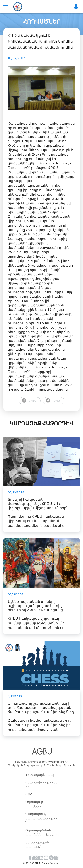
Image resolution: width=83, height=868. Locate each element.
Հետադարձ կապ (40, 775)
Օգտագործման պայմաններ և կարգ (42, 832)
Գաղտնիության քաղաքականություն (41, 818)
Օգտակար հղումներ (34, 804)
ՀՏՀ (29, 794)
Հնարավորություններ (41, 784)
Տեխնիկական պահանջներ (37, 844)
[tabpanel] (41, 88)
